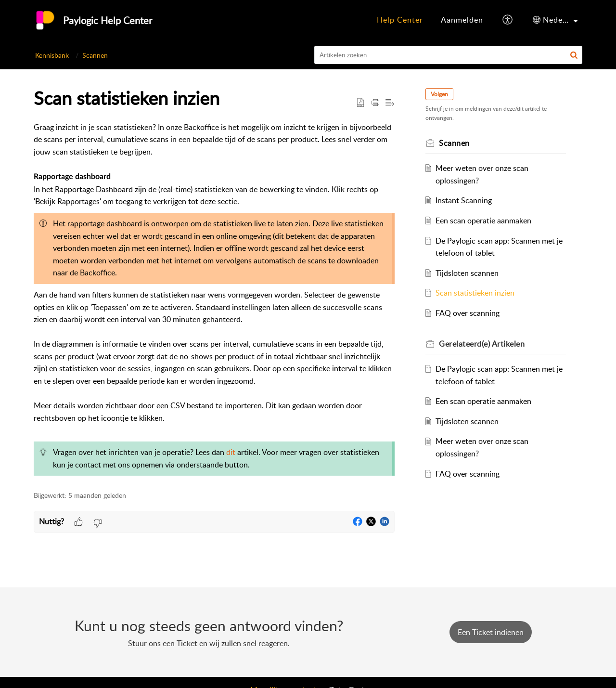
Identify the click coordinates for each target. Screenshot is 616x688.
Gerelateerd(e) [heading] (482, 344)
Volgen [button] (439, 94)
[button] (508, 20)
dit (231, 452)
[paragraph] (214, 301)
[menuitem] (400, 20)
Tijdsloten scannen (467, 273)
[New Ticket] (491, 632)
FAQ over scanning (468, 313)
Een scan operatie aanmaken (483, 221)
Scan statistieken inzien (475, 293)
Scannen (95, 55)
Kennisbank (52, 55)
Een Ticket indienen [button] (491, 632)
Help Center (400, 20)
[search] (449, 55)
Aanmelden (462, 20)
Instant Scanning (464, 200)
